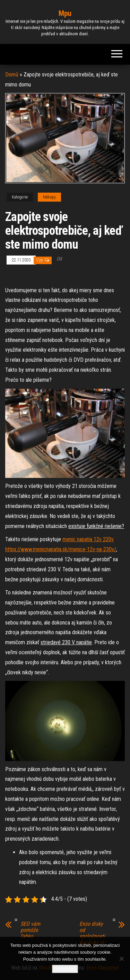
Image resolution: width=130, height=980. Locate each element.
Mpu (65, 13)
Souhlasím (65, 969)
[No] (121, 959)
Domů (12, 75)
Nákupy (49, 197)
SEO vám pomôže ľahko (30, 930)
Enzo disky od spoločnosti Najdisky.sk (92, 933)
